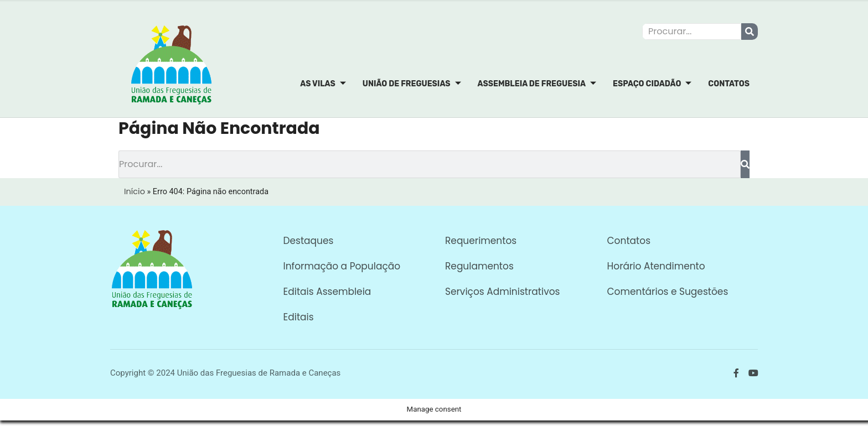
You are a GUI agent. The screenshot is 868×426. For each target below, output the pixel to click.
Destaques (309, 241)
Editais (299, 317)
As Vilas (323, 84)
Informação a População (342, 266)
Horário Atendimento (656, 266)
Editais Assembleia (327, 292)
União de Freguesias (412, 84)
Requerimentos (481, 241)
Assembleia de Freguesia (537, 84)
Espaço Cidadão (652, 84)
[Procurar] (750, 32)
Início (135, 191)
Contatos (729, 84)
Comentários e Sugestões (668, 292)
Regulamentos (479, 266)
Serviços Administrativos (502, 292)
